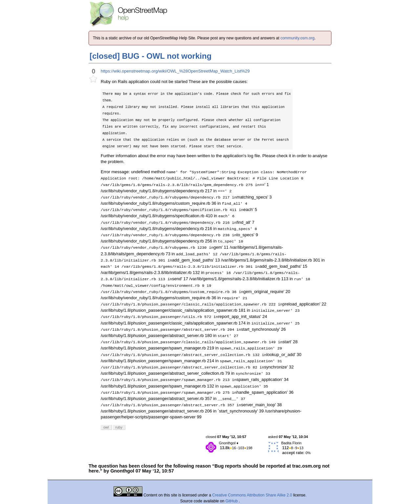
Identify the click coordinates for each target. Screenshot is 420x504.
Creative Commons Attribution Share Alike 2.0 (252, 495)
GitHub (232, 501)
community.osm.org (298, 38)
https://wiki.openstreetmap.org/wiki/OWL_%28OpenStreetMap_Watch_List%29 (175, 71)
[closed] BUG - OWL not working (151, 56)
